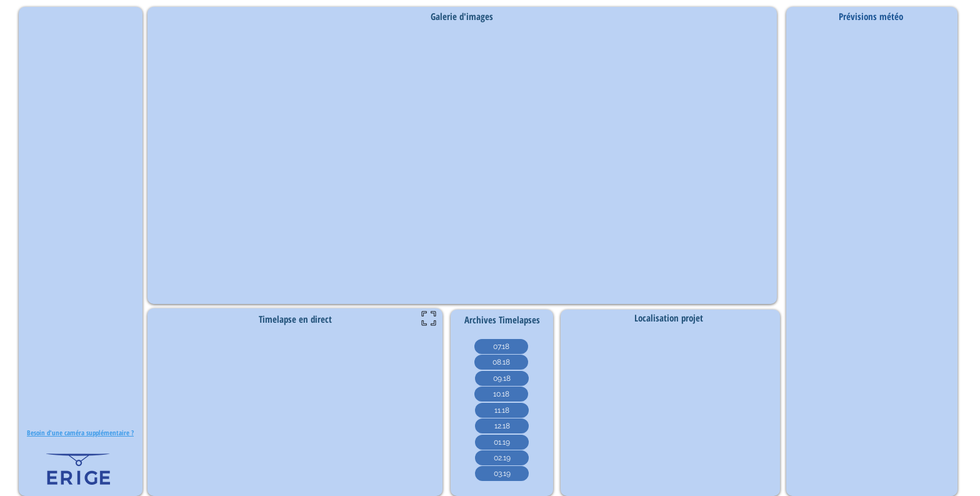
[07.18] (501, 347)
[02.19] (502, 458)
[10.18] (501, 394)
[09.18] (502, 378)
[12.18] (502, 426)
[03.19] (502, 473)
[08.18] (501, 362)
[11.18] (502, 410)
